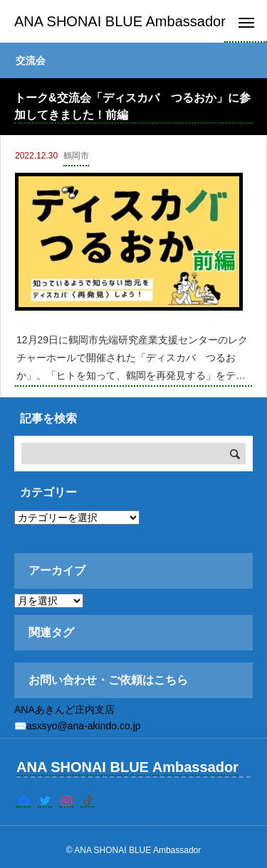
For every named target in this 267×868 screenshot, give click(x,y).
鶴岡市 (76, 156)
